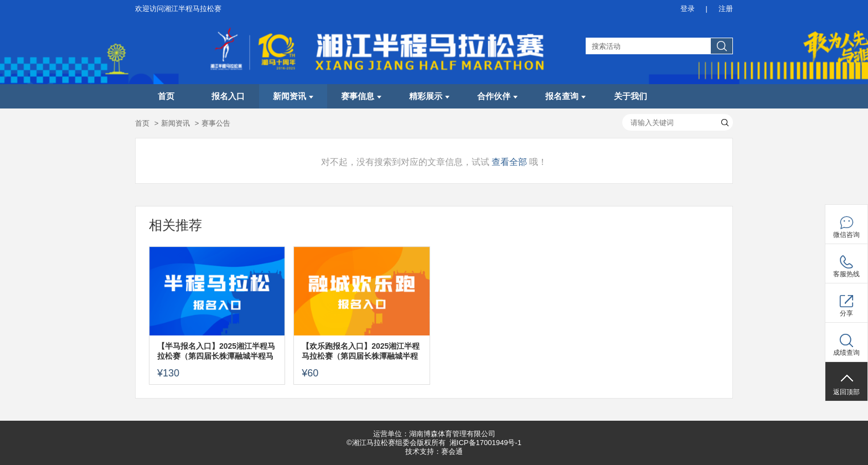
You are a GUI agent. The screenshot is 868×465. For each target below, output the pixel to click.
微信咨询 (846, 235)
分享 (846, 313)
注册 (726, 9)
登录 (688, 9)
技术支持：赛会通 (434, 451)
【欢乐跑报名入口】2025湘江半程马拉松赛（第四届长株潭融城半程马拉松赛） (361, 351)
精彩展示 (429, 96)
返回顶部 (846, 392)
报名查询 (565, 96)
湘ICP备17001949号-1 (485, 443)
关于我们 (631, 96)
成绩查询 (846, 353)
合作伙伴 (497, 96)
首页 (166, 96)
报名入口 (228, 96)
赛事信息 (361, 96)
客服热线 (846, 274)
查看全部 (509, 162)
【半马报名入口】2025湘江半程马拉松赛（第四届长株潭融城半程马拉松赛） (216, 351)
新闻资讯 (293, 96)
